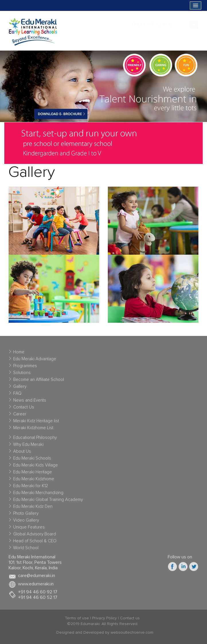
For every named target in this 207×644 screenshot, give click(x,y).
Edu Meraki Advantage (35, 360)
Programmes (25, 367)
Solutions (22, 374)
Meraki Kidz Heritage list (36, 422)
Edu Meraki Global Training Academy (48, 501)
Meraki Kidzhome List (33, 429)
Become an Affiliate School (39, 381)
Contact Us (24, 409)
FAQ (17, 395)
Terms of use (75, 618)
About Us (22, 453)
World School (26, 549)
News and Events (30, 402)
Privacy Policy (103, 618)
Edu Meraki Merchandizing (38, 494)
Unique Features (29, 529)
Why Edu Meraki (28, 446)
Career (20, 416)
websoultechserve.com (133, 633)
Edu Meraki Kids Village (36, 467)
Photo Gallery (26, 515)
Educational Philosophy (35, 439)
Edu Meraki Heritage (33, 474)
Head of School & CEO (35, 543)
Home (19, 354)
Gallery (20, 388)
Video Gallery (26, 522)
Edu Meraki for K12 (31, 487)
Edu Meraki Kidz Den (33, 508)
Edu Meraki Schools (32, 460)
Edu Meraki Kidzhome (34, 480)
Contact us (128, 618)
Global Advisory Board (35, 536)
